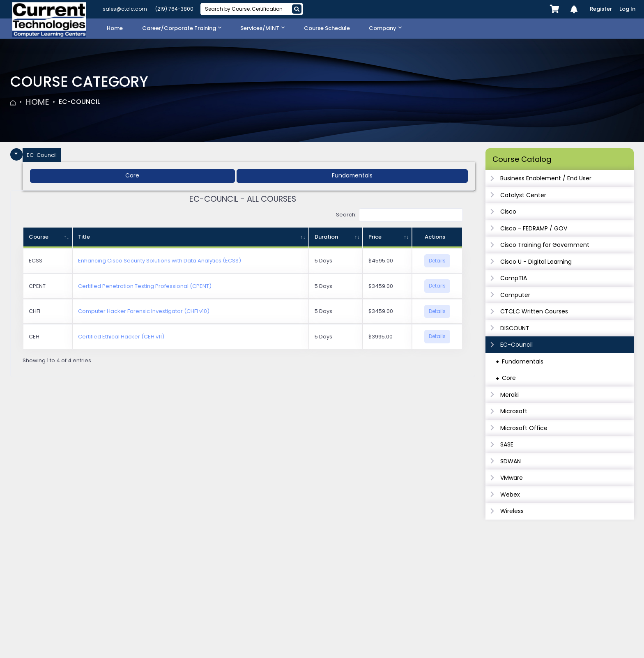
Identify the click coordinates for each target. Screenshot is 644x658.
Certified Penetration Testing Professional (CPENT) (145, 286)
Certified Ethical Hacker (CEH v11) (121, 337)
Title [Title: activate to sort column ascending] (84, 237)
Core (509, 378)
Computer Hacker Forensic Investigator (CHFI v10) (144, 312)
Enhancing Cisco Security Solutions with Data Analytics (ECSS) (160, 261)
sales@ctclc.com (125, 9)
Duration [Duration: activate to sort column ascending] (326, 237)
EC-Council (85, 102)
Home (37, 102)
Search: (400, 215)
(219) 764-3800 (174, 9)
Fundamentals (523, 361)
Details (437, 261)
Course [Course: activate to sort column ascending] (39, 237)
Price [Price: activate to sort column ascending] (375, 237)
